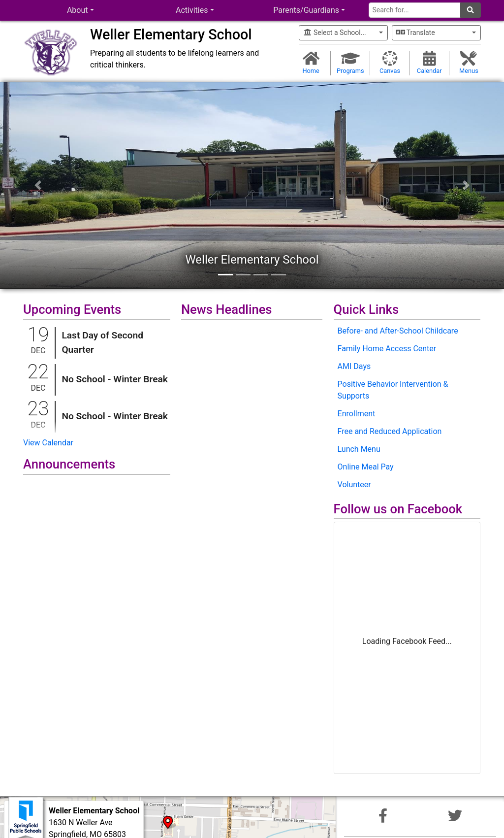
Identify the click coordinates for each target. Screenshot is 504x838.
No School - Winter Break (115, 379)
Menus (469, 62)
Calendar (429, 62)
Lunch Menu (359, 449)
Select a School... (335, 33)
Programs (350, 62)
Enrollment (357, 414)
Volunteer (354, 485)
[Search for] (415, 10)
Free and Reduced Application (390, 431)
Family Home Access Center (387, 349)
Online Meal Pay (366, 467)
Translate (416, 33)
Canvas (390, 62)
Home (311, 62)
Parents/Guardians (306, 10)
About (78, 10)
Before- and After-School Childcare (398, 331)
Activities (192, 10)
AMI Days (354, 366)
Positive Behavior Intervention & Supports (393, 390)
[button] (38, 185)
